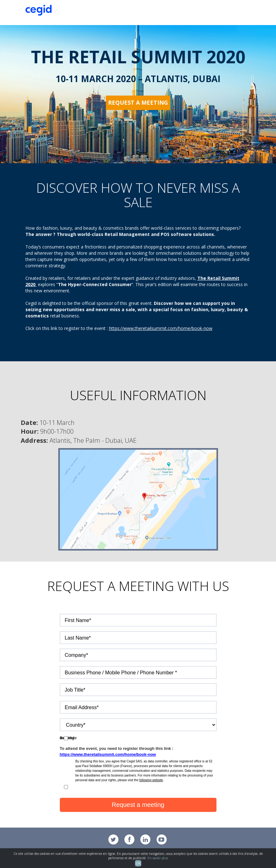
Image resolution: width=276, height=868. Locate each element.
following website (151, 780)
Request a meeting (138, 102)
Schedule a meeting (78, 737)
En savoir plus (158, 858)
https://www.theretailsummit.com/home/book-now (161, 328)
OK (138, 863)
